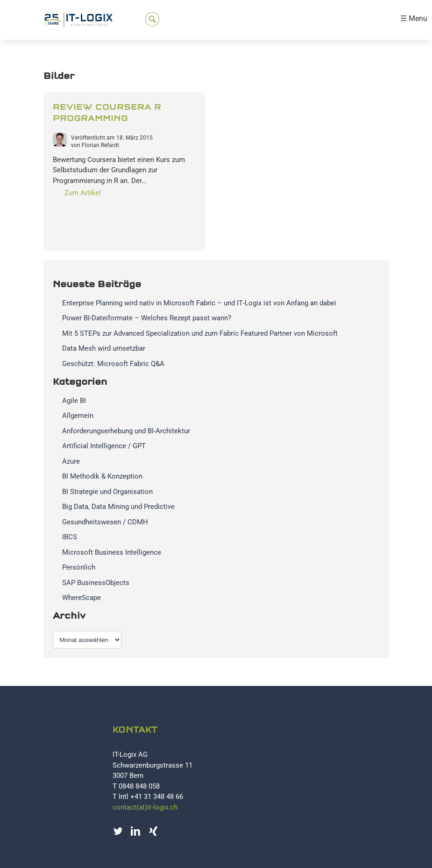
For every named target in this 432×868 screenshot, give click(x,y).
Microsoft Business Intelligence (112, 552)
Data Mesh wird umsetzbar (104, 348)
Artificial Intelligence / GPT (104, 446)
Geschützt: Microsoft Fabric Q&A (113, 364)
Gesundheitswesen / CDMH (105, 522)
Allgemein (78, 416)
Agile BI (74, 401)
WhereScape (81, 598)
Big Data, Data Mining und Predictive (118, 507)
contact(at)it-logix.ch (145, 807)
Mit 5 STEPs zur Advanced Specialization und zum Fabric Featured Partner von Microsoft (200, 333)
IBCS (70, 537)
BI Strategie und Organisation (107, 492)
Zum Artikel (83, 193)
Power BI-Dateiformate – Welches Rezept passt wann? (147, 318)
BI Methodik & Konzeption (102, 476)
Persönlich (79, 567)
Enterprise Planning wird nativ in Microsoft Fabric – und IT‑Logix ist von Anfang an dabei (199, 303)
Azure (71, 461)
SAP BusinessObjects (96, 583)
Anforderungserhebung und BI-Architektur (126, 431)
